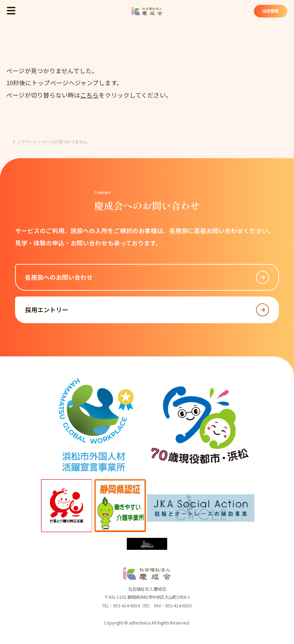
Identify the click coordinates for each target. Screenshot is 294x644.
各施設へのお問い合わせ (147, 277)
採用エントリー (147, 310)
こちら (89, 95)
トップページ (25, 142)
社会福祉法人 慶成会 (147, 11)
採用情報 (270, 11)
